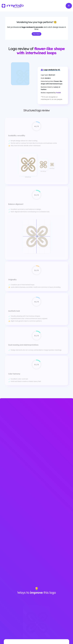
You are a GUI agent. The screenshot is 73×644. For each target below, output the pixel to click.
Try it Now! (36, 34)
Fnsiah (58, 93)
